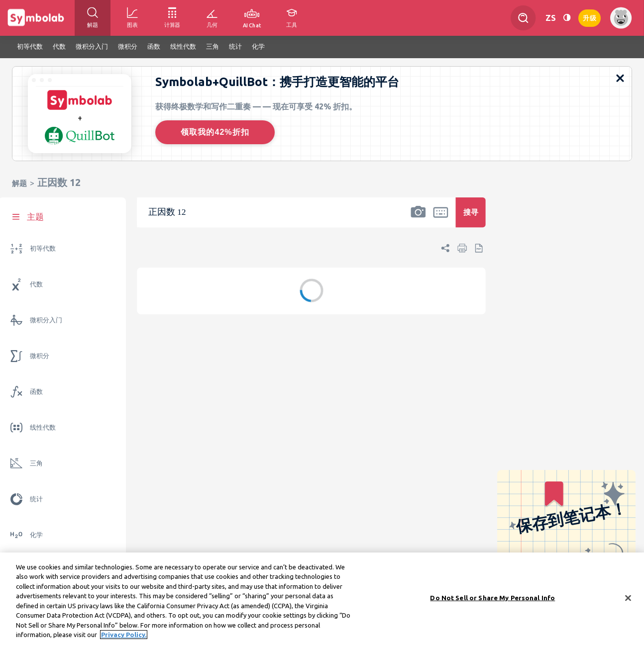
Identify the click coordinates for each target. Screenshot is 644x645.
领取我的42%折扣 (215, 132)
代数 (36, 284)
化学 (36, 535)
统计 (36, 499)
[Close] (628, 599)
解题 (19, 183)
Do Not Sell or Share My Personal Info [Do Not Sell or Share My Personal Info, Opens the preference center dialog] (492, 599)
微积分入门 (46, 320)
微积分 (40, 356)
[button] (418, 219)
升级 (590, 17)
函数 (36, 392)
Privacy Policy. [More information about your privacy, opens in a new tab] (124, 636)
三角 (36, 463)
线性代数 (43, 427)
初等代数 (43, 248)
